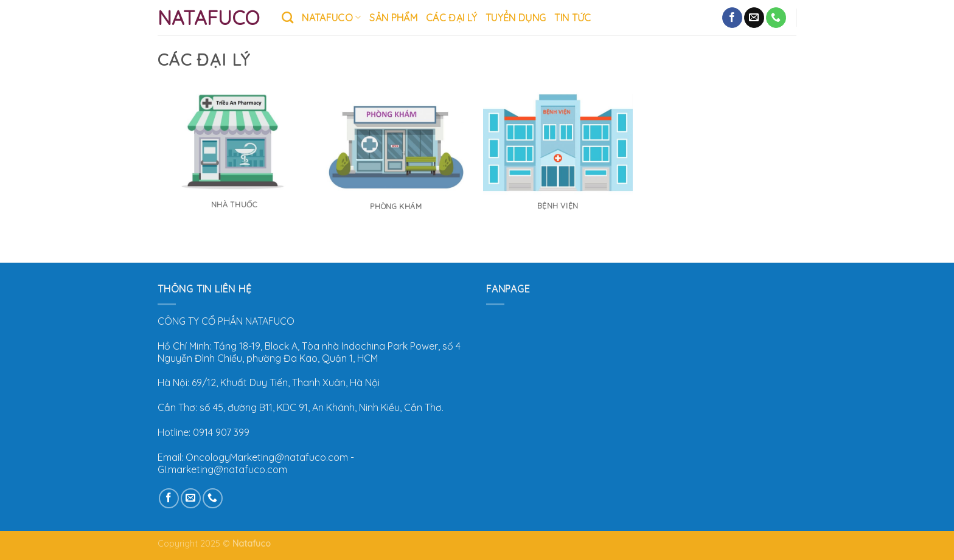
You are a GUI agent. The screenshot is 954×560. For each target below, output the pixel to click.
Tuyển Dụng (516, 18)
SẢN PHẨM (393, 18)
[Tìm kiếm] (287, 17)
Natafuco (209, 18)
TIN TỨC (573, 18)
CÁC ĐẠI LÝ (451, 18)
